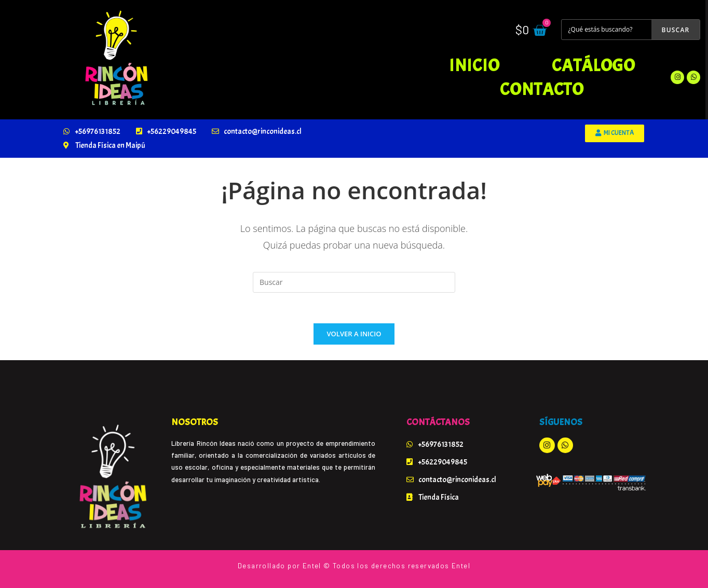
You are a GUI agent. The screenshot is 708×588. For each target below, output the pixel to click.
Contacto (542, 89)
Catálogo (594, 65)
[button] (615, 133)
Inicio (474, 65)
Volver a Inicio (354, 334)
